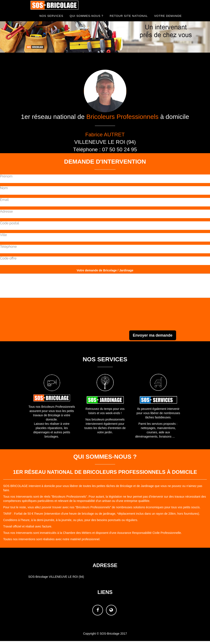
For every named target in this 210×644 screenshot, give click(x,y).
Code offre (8, 258)
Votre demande (168, 16)
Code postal (9, 223)
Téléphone (8, 247)
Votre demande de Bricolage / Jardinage (105, 270)
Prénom (6, 176)
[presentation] (178, 320)
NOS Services (51, 16)
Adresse (6, 212)
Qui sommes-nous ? (87, 16)
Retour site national (129, 16)
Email (4, 200)
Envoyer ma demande (153, 335)
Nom (4, 188)
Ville (3, 235)
